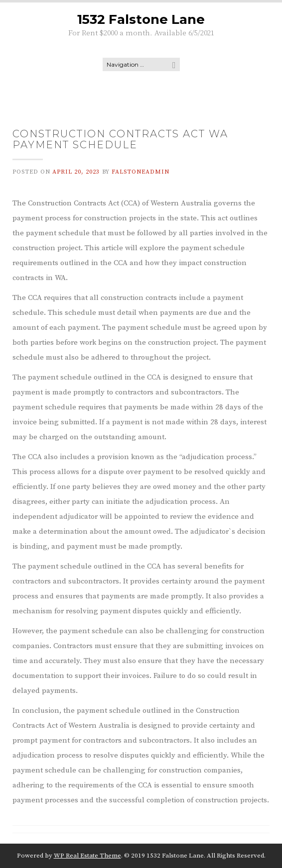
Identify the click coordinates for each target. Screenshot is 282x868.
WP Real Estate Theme (87, 856)
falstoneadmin (141, 172)
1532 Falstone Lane (141, 19)
